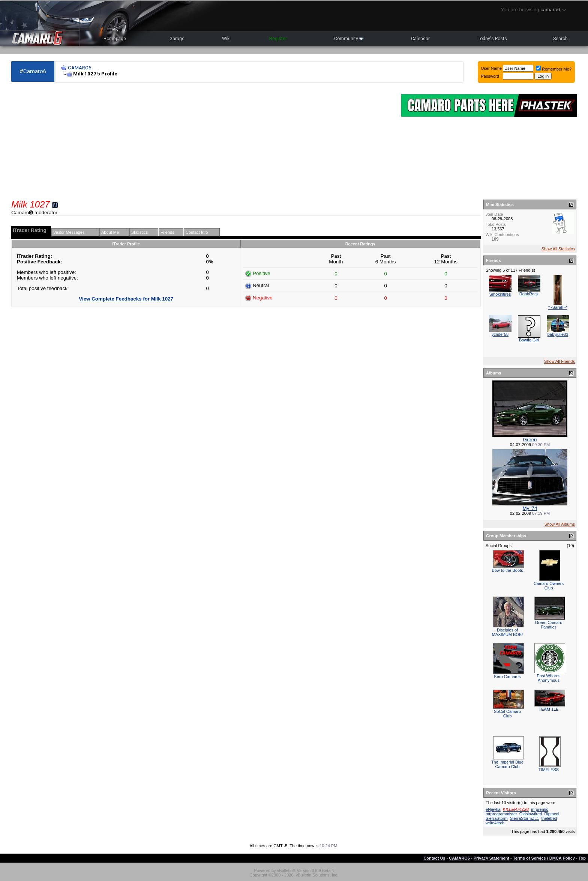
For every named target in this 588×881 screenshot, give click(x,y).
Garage (177, 39)
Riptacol (552, 814)
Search (560, 39)
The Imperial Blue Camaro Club (507, 764)
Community (349, 39)
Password (490, 76)
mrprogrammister (501, 814)
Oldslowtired (531, 814)
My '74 (530, 508)
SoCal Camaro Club (507, 714)
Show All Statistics (558, 249)
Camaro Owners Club (549, 586)
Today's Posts (492, 39)
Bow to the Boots (507, 570)
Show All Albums (560, 524)
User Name (492, 68)
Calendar (420, 39)
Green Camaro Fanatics (549, 625)
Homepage (115, 39)
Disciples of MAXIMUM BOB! (508, 632)
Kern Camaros (508, 677)
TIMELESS (549, 770)
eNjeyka (493, 809)
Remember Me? (554, 69)
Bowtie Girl (529, 340)
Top (582, 858)
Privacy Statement (491, 858)
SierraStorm (497, 818)
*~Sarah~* (558, 307)
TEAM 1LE (548, 709)
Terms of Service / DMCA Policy (544, 858)
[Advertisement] (202, 141)
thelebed (549, 818)
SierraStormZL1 (525, 818)
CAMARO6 (79, 68)
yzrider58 (500, 334)
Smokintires (500, 294)
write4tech (495, 823)
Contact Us (434, 858)
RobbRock (529, 294)
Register (278, 39)
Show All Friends (559, 361)
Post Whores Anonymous (549, 678)
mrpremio (540, 809)
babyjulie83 (558, 334)
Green (530, 440)
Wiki (226, 39)
